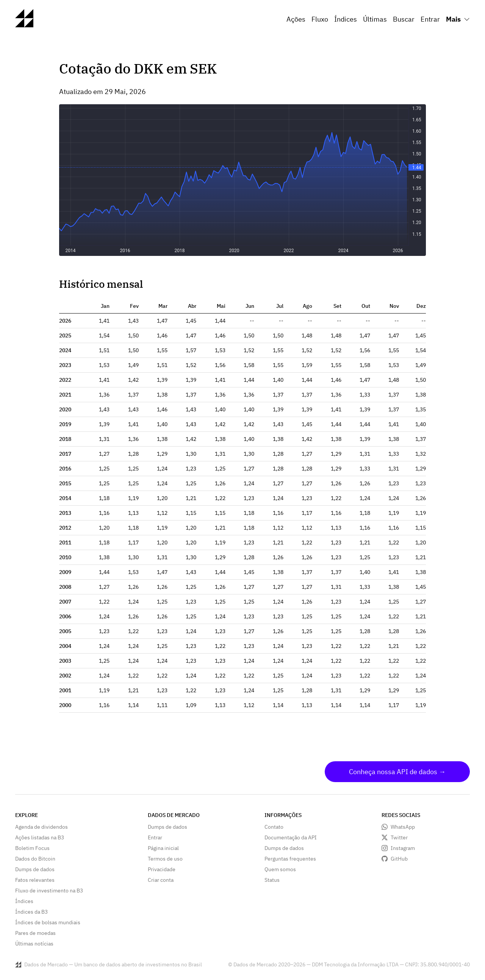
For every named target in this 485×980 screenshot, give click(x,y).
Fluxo (320, 19)
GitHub (399, 859)
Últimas (375, 19)
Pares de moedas (35, 933)
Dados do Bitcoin (35, 859)
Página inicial (163, 848)
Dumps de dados (35, 869)
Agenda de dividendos (41, 827)
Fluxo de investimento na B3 (49, 891)
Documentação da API (291, 837)
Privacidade (162, 869)
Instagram (403, 848)
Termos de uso (165, 859)
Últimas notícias (34, 944)
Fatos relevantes (35, 880)
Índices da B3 (31, 912)
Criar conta (161, 880)
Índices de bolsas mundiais (48, 922)
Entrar (430, 19)
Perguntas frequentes (290, 859)
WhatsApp (403, 827)
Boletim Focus (32, 848)
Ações (296, 19)
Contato (274, 827)
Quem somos (280, 869)
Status (272, 880)
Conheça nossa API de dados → (397, 772)
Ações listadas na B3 (40, 837)
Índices (346, 19)
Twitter (399, 837)
